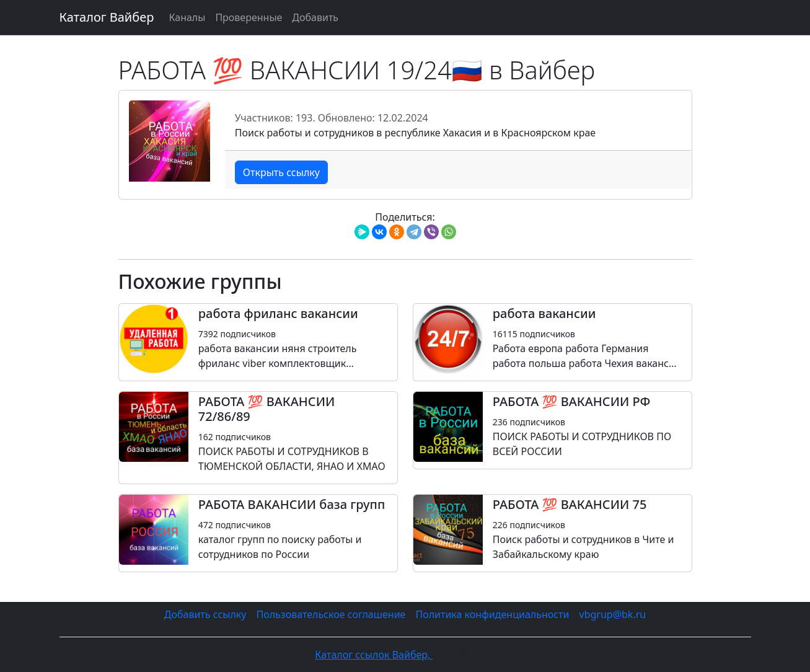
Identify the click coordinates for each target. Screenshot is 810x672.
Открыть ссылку (281, 172)
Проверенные (249, 17)
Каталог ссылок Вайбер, (374, 655)
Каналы (187, 17)
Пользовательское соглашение (331, 614)
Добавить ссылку (205, 614)
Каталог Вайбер (107, 17)
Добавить (315, 17)
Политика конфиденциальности (492, 614)
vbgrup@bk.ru (613, 614)
